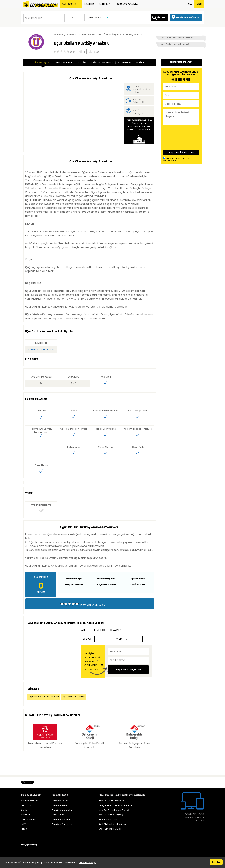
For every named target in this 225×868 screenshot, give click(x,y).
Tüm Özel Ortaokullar (62, 824)
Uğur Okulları (33, 200)
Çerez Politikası (28, 819)
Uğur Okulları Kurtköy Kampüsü (175, 44)
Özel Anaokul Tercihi (109, 819)
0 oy (73, 52)
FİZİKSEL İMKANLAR (102, 63)
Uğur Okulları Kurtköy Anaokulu (44, 697)
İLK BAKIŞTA (42, 63)
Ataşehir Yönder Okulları (110, 829)
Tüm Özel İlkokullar (61, 819)
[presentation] (176, 137)
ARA (190, 4)
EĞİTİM (82, 63)
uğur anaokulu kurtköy (74, 697)
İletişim (24, 829)
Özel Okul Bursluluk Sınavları (112, 801)
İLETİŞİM (141, 63)
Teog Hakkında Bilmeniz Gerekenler (116, 805)
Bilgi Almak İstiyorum (128, 670)
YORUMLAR (125, 63)
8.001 (97, 52)
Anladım (216, 862)
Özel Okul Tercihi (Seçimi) (111, 815)
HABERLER (89, 4)
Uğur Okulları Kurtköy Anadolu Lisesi (177, 37)
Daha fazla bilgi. (87, 863)
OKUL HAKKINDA (64, 63)
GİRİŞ (199, 4)
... (97, 639)
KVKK (23, 824)
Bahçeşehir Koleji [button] (29, 844)
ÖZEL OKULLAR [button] (71, 4)
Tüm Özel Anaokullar (62, 810)
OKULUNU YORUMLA (127, 4)
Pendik (136, 86)
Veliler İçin (26, 815)
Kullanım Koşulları (30, 801)
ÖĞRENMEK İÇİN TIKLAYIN (41, 349)
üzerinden (41, 577)
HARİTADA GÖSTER (188, 18)
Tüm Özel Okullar (60, 801)
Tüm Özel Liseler (60, 805)
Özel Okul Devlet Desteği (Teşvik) (114, 810)
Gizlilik (24, 810)
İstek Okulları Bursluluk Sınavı (113, 824)
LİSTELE (161, 18)
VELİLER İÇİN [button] (105, 4)
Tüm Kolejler (58, 815)
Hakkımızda (27, 805)
